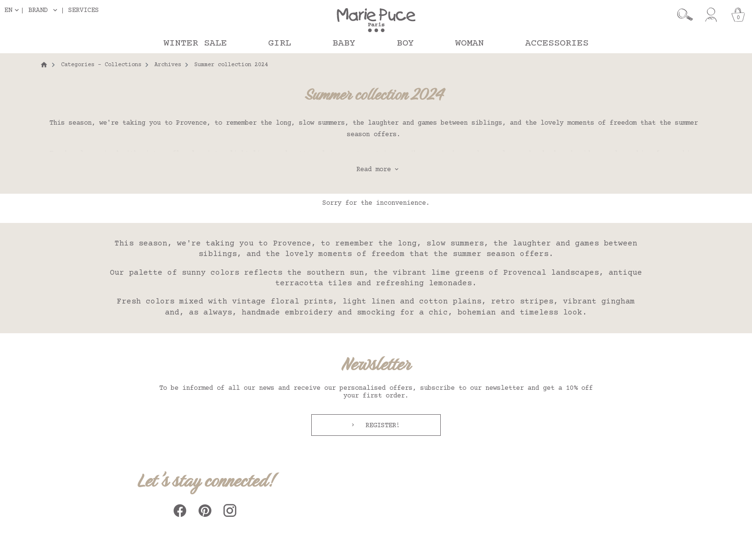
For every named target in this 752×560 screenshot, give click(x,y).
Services (83, 10)
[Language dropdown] (13, 10)
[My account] (711, 15)
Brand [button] (38, 11)
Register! (381, 426)
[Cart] (738, 15)
